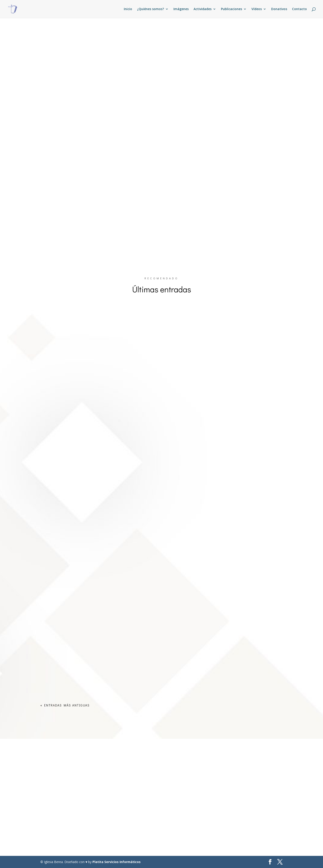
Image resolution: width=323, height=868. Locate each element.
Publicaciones (231, 9)
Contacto (299, 9)
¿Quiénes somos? (151, 9)
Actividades (203, 9)
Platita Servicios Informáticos (117, 862)
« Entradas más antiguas (65, 705)
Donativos (279, 9)
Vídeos (257, 9)
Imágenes (181, 9)
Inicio (128, 9)
